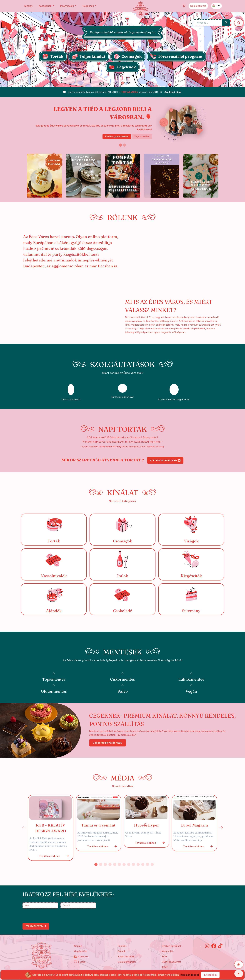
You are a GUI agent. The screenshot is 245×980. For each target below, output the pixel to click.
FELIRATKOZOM (36, 926)
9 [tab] (133, 864)
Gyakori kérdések (172, 946)
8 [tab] (129, 864)
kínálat (78, 946)
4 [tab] (110, 864)
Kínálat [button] (28, 6)
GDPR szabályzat (171, 962)
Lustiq (80, 962)
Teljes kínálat (142, 137)
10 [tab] (138, 864)
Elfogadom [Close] (210, 975)
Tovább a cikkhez (54, 856)
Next (221, 828)
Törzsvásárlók (130, 92)
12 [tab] (147, 864)
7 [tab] (124, 864)
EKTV (165, 957)
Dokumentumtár (127, 962)
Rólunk (122, 951)
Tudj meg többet (190, 975)
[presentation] (47, 916)
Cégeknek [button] (88, 6)
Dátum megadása (165, 460)
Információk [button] (67, 6)
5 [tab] (115, 864)
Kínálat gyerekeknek (117, 137)
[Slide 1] (122, 83)
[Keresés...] (207, 23)
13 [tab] (152, 864)
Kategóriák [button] (45, 6)
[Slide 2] (125, 145)
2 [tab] (101, 864)
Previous (24, 828)
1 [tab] (96, 864)
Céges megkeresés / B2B (108, 743)
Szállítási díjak (126, 957)
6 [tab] (119, 864)
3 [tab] (105, 864)
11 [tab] (143, 864)
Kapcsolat (167, 951)
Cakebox (81, 957)
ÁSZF (165, 967)
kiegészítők (80, 951)
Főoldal (122, 946)
